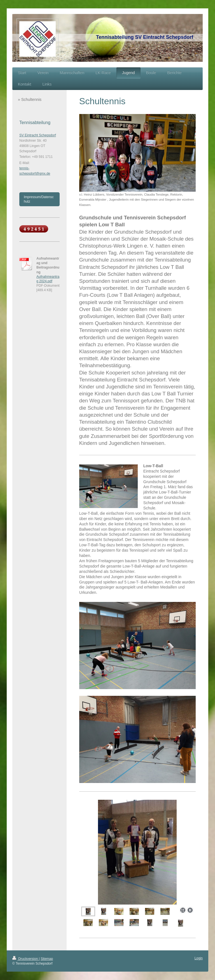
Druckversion (26, 959)
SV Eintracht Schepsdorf (38, 135)
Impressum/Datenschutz (39, 199)
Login (199, 958)
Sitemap (47, 959)
